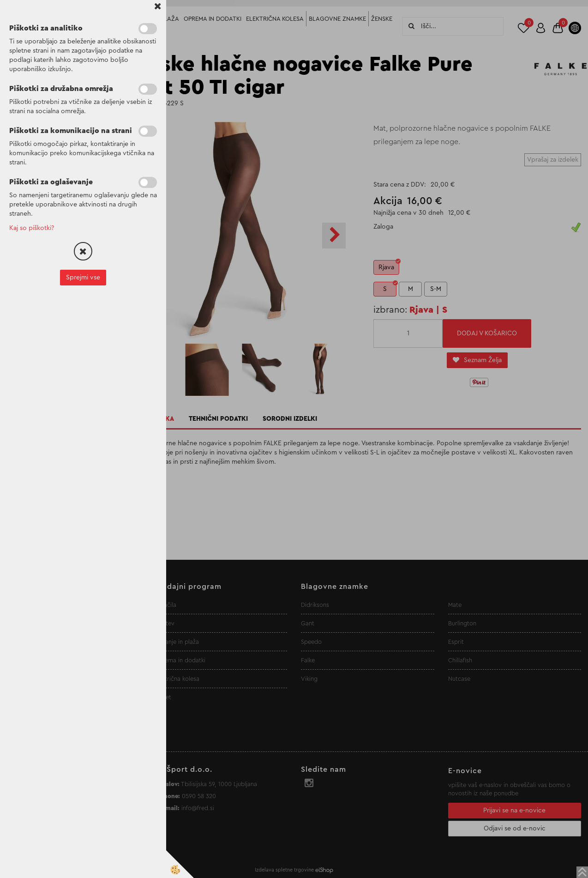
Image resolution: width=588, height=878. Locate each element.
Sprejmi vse (83, 278)
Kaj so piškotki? (32, 228)
